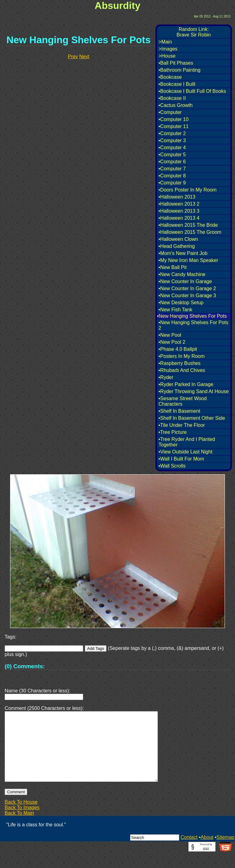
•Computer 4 (172, 148)
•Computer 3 (172, 140)
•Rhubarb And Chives (182, 370)
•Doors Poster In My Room (188, 190)
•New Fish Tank (175, 310)
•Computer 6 (172, 162)
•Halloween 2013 (177, 197)
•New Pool (170, 335)
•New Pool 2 (172, 342)
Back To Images (22, 822)
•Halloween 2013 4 (179, 218)
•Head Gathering (177, 246)
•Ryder (166, 377)
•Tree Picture (173, 432)
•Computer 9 (172, 183)
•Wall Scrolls (172, 466)
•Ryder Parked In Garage (186, 384)
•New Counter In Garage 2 (187, 288)
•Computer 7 (172, 169)
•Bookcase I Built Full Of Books (192, 91)
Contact (189, 852)
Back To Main (19, 828)
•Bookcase (170, 77)
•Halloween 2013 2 (179, 204)
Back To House (21, 817)
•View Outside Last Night (185, 452)
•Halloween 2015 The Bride (188, 225)
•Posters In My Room (182, 356)
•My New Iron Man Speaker (188, 260)
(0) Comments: (25, 666)
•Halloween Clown (178, 239)
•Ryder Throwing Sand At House (194, 391)
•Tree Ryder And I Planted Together (187, 442)
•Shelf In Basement (179, 411)
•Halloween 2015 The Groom (190, 232)
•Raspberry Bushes (179, 363)
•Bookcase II (172, 98)
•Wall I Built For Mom (181, 459)
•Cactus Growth (175, 105)
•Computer (170, 112)
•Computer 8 (172, 176)
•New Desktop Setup (181, 303)
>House (167, 56)
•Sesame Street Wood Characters (183, 401)
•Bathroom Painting (179, 70)
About (207, 852)
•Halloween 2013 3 (179, 211)
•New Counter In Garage (185, 281)
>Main (165, 42)
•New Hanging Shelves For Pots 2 (193, 325)
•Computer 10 (173, 119)
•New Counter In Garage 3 (187, 296)
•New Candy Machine (182, 274)
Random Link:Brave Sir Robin (194, 32)
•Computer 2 (172, 133)
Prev (73, 57)
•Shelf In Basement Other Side (192, 418)
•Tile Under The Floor (182, 425)
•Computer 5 (172, 155)
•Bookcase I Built (177, 84)
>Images (168, 49)
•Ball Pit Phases (176, 63)
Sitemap (225, 852)
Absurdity (117, 6)
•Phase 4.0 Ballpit (178, 349)
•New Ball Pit (173, 267)
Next (84, 57)
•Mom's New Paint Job (183, 253)
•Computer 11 (173, 126)
